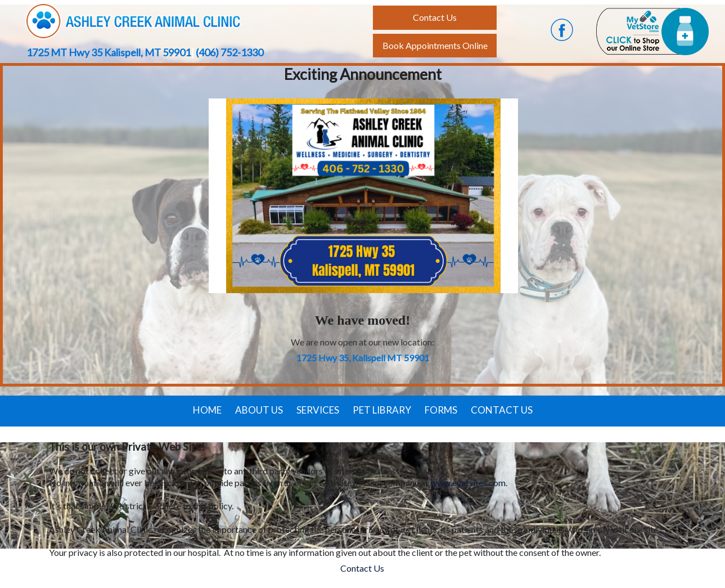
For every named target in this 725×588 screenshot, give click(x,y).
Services (318, 410)
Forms (441, 410)
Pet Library (382, 410)
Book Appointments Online (435, 45)
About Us (259, 410)
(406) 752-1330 (229, 52)
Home (207, 410)
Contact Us (502, 410)
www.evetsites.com (468, 482)
